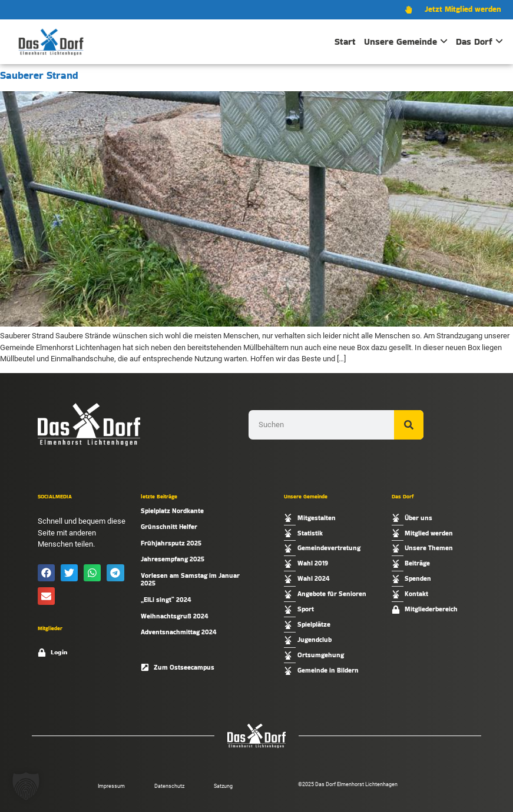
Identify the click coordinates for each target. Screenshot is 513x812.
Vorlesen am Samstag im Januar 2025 (190, 580)
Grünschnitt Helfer (169, 527)
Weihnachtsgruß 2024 (175, 616)
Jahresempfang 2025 (173, 559)
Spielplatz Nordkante (172, 511)
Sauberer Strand (39, 75)
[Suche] (409, 425)
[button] (46, 573)
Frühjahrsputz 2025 (171, 543)
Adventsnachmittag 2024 (179, 632)
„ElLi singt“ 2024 (166, 600)
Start (345, 41)
